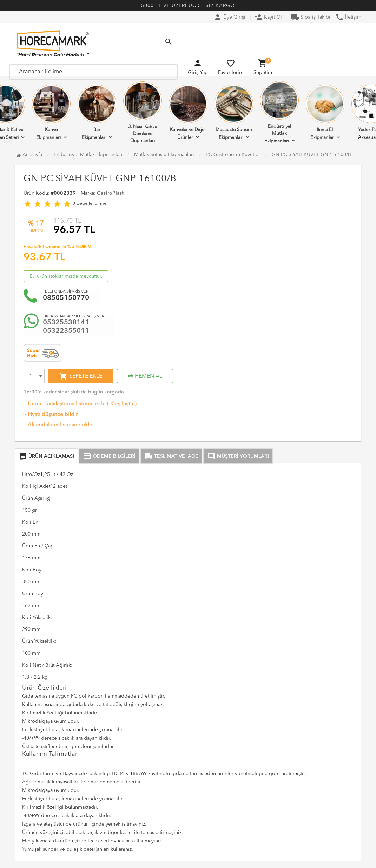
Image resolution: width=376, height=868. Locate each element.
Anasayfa (29, 155)
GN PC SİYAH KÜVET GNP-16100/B (311, 155)
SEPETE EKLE (81, 376)
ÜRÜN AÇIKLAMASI (46, 456)
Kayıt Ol (268, 17)
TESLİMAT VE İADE (171, 456)
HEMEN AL (145, 376)
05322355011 (66, 331)
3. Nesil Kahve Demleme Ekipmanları (143, 112)
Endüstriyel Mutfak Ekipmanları (279, 112)
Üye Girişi (229, 17)
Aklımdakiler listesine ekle (58, 425)
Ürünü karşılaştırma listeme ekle (65, 404)
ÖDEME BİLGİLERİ (109, 456)
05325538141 (66, 323)
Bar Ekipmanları (97, 112)
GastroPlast (110, 193)
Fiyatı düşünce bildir (51, 415)
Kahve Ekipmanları (51, 112)
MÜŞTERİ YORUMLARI (238, 456)
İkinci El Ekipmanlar (325, 112)
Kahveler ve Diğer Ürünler (188, 112)
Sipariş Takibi (311, 17)
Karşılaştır (122, 404)
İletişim (348, 17)
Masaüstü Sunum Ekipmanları (234, 112)
